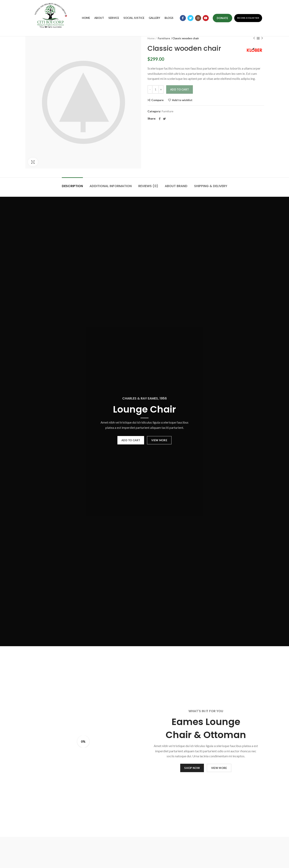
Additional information (111, 186)
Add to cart (180, 89)
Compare (157, 100)
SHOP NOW (192, 768)
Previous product (254, 38)
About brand (176, 186)
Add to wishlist (182, 100)
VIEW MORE (159, 440)
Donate (222, 18)
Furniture (163, 38)
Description (72, 186)
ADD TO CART (131, 440)
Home (151, 38)
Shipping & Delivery (211, 186)
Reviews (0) (148, 186)
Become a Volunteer (248, 18)
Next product (262, 38)
